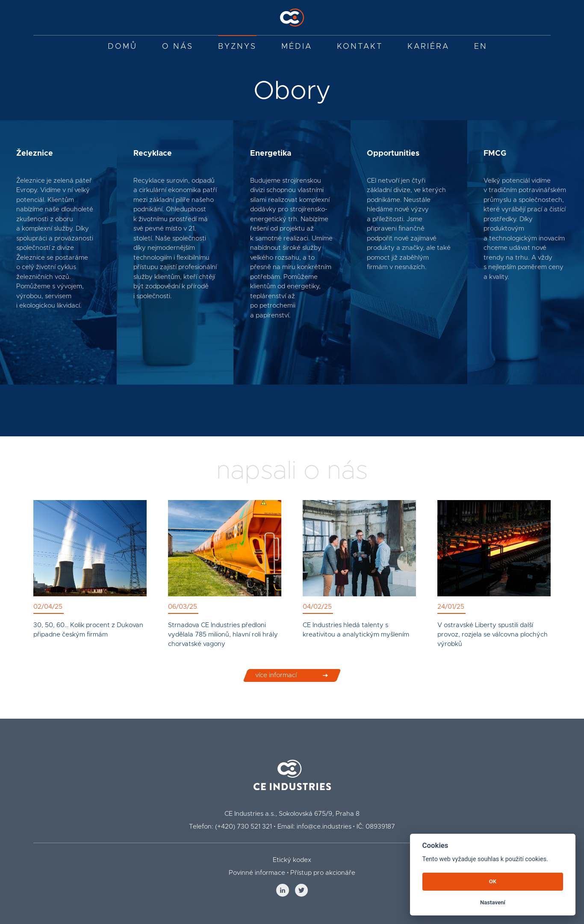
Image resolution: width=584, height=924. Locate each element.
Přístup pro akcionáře (323, 873)
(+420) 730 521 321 (243, 827)
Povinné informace (257, 873)
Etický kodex (292, 860)
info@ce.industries (324, 827)
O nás (178, 47)
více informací (276, 682)
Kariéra (428, 47)
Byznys (237, 47)
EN (481, 47)
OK (493, 881)
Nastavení (493, 902)
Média (297, 47)
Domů (122, 47)
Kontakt (360, 47)
